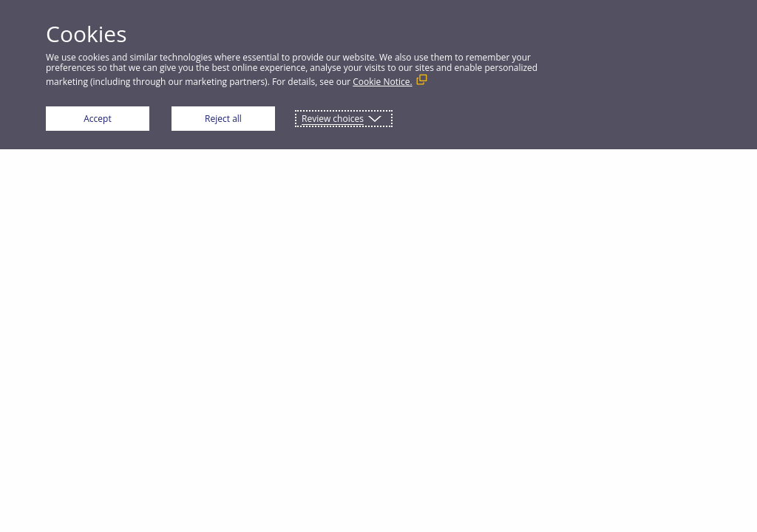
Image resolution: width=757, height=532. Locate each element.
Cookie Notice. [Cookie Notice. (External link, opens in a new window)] (382, 82)
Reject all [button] (223, 119)
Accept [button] (97, 119)
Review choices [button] (333, 119)
